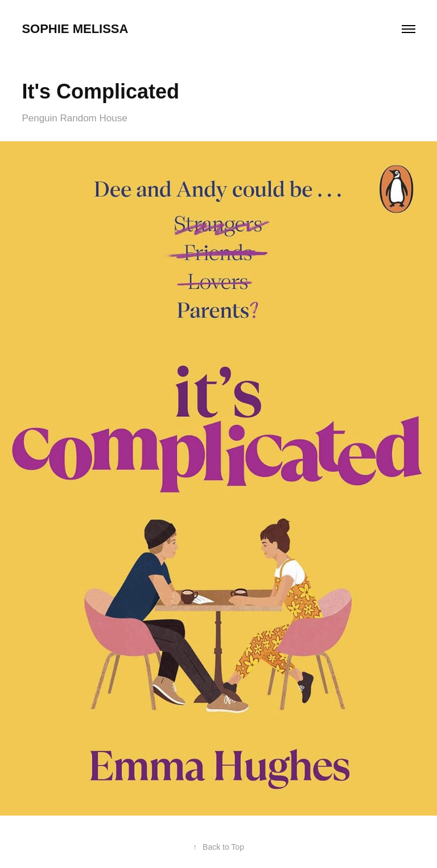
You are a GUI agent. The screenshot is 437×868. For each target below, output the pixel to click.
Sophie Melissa (75, 29)
